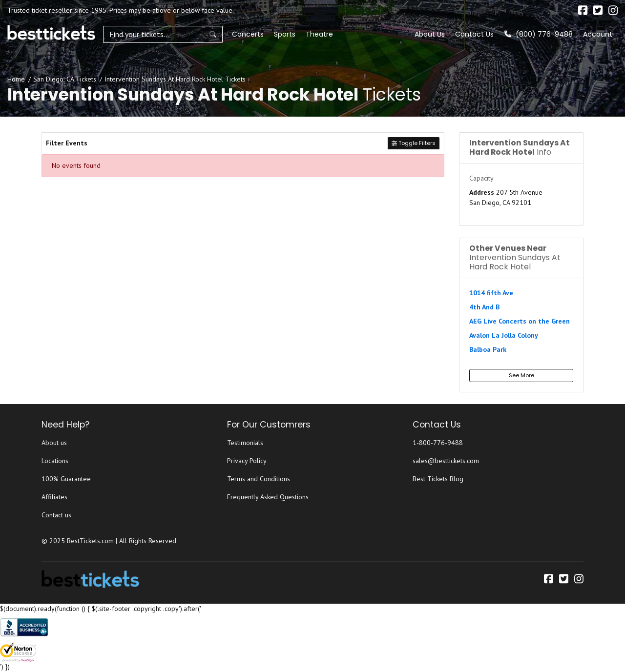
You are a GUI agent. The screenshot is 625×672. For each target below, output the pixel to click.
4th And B (484, 307)
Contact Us (474, 34)
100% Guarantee (66, 479)
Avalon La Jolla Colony (504, 335)
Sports (263, 34)
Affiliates (54, 497)
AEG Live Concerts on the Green (520, 321)
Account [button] (598, 34)
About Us (430, 34)
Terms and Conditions (259, 479)
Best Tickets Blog (438, 479)
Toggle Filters (414, 143)
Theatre (297, 34)
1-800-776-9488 (438, 443)
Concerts (226, 34)
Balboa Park (488, 349)
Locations (55, 461)
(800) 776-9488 (539, 34)
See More (521, 375)
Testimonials (245, 443)
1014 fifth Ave (491, 293)
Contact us (56, 515)
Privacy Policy (247, 461)
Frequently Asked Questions (268, 497)
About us (54, 443)
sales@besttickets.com (446, 461)
